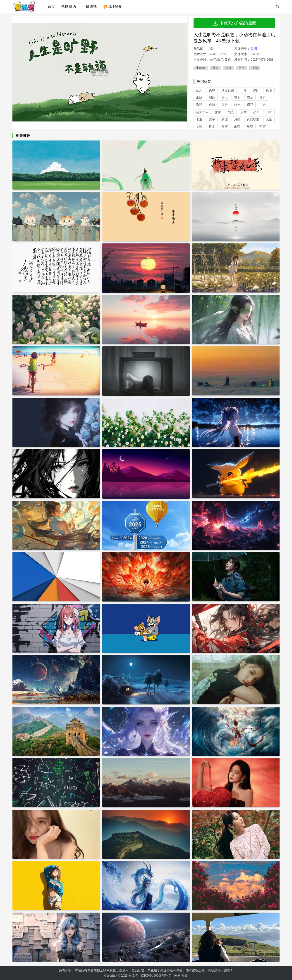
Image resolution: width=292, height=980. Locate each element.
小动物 (201, 68)
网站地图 (181, 976)
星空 (250, 127)
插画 (255, 68)
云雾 (225, 127)
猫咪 (212, 105)
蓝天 (199, 90)
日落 (244, 90)
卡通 (199, 119)
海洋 (199, 105)
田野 (269, 112)
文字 (242, 68)
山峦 (237, 127)
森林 (212, 90)
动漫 (254, 49)
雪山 (225, 98)
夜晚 (269, 90)
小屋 (256, 112)
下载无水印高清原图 (234, 23)
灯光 (237, 105)
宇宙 (263, 127)
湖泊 (212, 98)
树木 (212, 127)
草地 (228, 68)
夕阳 (256, 90)
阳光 (231, 112)
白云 (263, 105)
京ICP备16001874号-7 (156, 976)
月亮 (237, 119)
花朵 (250, 98)
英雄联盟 (253, 119)
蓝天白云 (202, 112)
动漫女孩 (228, 90)
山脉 (199, 98)
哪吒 (250, 105)
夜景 (225, 105)
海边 (263, 98)
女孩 (199, 127)
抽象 (218, 112)
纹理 (225, 119)
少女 (244, 112)
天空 (269, 119)
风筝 (215, 68)
